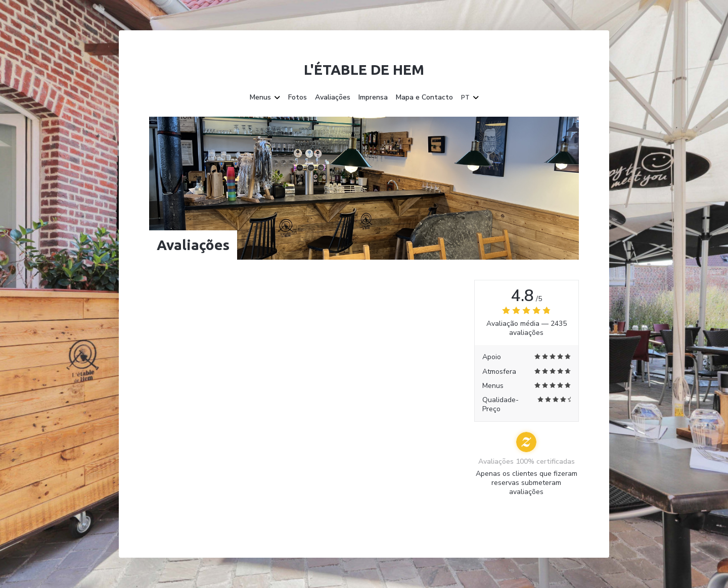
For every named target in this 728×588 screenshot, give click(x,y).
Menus (265, 97)
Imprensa (373, 97)
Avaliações (333, 97)
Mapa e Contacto (424, 97)
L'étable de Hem (364, 69)
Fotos (298, 97)
